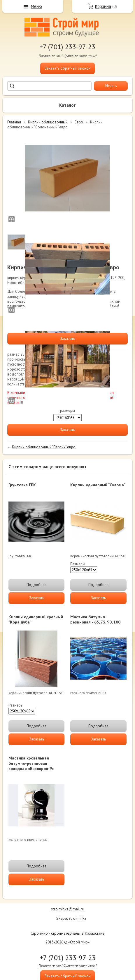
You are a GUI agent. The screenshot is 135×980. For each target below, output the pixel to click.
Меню (36, 6)
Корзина (103, 6)
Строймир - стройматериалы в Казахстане (68, 933)
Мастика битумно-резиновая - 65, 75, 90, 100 (95, 619)
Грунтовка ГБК (22, 485)
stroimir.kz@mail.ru (68, 909)
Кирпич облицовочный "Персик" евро (44, 447)
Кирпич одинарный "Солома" (98, 485)
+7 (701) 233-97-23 (67, 47)
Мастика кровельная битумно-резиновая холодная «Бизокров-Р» (31, 763)
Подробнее (37, 585)
